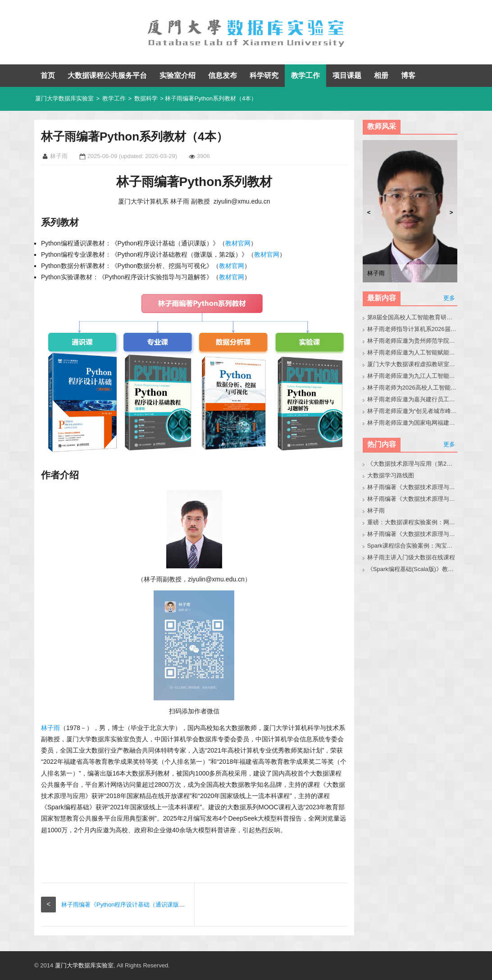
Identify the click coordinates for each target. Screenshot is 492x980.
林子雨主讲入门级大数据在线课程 (411, 557)
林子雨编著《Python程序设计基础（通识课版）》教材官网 (138, 905)
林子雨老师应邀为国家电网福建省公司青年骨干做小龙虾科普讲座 (412, 423)
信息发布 (223, 75)
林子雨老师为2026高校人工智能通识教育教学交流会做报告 (412, 388)
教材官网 (238, 243)
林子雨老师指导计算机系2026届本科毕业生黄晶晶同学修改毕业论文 (412, 329)
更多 (449, 298)
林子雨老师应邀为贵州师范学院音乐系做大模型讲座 (412, 341)
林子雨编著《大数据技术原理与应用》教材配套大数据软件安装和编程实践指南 (412, 499)
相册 (381, 75)
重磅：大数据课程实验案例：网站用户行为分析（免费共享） (412, 522)
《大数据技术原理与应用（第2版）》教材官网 (412, 464)
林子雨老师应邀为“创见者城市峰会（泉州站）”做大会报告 (412, 411)
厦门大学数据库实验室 (64, 98)
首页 (48, 75)
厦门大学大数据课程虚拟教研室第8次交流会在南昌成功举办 (412, 364)
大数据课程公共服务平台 (107, 75)
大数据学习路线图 (391, 475)
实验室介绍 (178, 75)
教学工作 (305, 75)
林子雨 (50, 728)
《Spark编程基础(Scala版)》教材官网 (412, 569)
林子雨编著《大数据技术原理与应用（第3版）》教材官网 (412, 487)
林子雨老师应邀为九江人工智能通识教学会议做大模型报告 (412, 376)
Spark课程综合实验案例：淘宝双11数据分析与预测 (412, 546)
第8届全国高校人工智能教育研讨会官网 (412, 317)
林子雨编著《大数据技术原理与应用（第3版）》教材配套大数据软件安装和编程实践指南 (412, 534)
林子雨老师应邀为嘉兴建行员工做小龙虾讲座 (412, 399)
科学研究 (264, 75)
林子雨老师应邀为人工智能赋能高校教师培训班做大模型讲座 (412, 352)
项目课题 (347, 75)
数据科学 (146, 98)
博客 (408, 75)
